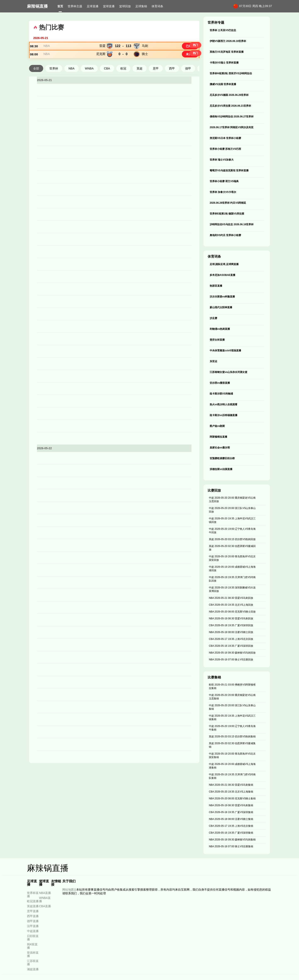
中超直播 (33, 931)
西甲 (172, 83)
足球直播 (93, 6)
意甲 (156, 83)
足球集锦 (141, 6)
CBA (107, 83)
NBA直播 (45, 893)
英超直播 (33, 906)
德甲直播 (33, 921)
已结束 (186, 50)
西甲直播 (33, 916)
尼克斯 (101, 65)
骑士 (145, 65)
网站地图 (68, 890)
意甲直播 (33, 911)
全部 (36, 83)
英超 (140, 83)
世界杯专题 (216, 23)
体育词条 (157, 6)
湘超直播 (33, 969)
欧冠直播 (33, 901)
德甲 (188, 83)
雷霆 (102, 49)
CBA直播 (45, 906)
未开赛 (186, 65)
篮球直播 (109, 6)
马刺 (145, 49)
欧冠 (123, 83)
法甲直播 (33, 926)
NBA (50, 49)
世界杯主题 (75, 6)
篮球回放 (125, 6)
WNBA (89, 83)
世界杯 (54, 83)
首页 (60, 6)
